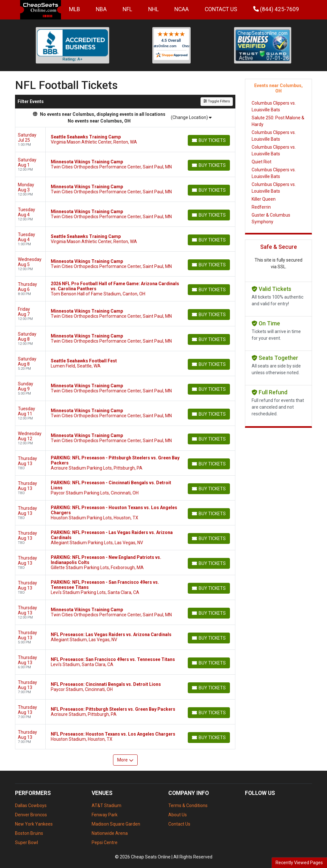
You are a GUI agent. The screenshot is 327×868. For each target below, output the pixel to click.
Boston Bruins (29, 833)
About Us (178, 815)
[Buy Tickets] (209, 140)
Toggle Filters (217, 101)
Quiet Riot (262, 162)
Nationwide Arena (110, 833)
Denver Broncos (31, 815)
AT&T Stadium (106, 805)
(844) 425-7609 (276, 9)
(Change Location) (191, 117)
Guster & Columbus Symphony (271, 218)
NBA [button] (101, 9)
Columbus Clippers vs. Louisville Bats (274, 106)
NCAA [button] (182, 9)
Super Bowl (27, 842)
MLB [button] (75, 9)
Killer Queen (264, 199)
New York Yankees (34, 824)
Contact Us (221, 9)
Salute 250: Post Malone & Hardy (278, 121)
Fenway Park (105, 815)
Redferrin (261, 207)
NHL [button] (153, 9)
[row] (125, 140)
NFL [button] (127, 9)
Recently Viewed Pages (299, 863)
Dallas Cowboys (31, 805)
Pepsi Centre (105, 842)
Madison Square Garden (116, 824)
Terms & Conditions (188, 805)
